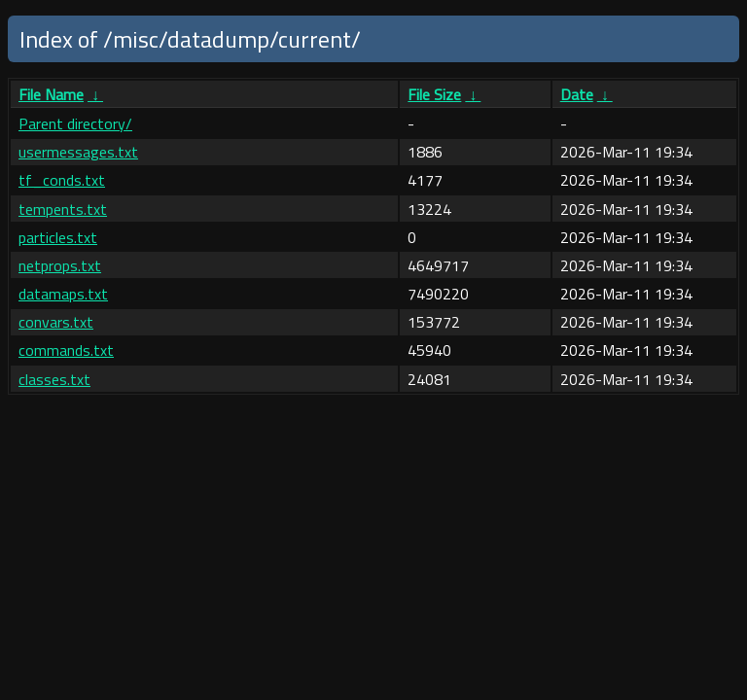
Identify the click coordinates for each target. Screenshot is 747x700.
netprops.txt (60, 265)
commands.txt (66, 350)
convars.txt (56, 322)
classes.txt (54, 379)
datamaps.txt (63, 294)
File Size (434, 94)
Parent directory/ (75, 123)
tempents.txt (63, 209)
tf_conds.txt (62, 180)
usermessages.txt (78, 152)
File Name (51, 94)
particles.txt (58, 237)
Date (577, 94)
